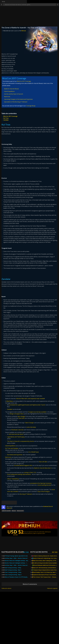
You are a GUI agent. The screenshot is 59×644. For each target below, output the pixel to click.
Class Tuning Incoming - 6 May (13, 572)
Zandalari (10, 409)
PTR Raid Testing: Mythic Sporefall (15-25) (16, 556)
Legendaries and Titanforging (16, 437)
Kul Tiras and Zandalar (12, 448)
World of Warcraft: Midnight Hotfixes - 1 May (17, 563)
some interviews (31, 427)
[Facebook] (7, 503)
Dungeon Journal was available (37, 412)
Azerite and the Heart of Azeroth (14, 94)
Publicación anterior (6, 588)
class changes (21, 416)
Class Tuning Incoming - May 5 (13, 575)
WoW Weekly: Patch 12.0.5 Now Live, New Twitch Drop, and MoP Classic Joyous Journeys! (45, 572)
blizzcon (14, 511)
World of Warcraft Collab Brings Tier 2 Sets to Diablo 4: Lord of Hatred (45, 558)
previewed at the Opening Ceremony (41, 483)
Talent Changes (29, 423)
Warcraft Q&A (43, 462)
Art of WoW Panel (34, 452)
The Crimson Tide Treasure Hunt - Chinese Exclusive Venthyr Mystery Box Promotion (45, 577)
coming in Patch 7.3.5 (30, 472)
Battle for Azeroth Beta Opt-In (43, 468)
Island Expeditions (9, 91)
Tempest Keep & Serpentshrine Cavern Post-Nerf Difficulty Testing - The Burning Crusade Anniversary (45, 570)
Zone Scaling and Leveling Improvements (19, 474)
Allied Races (10, 401)
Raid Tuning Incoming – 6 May (13, 568)
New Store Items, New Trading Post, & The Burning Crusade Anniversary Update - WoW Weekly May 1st (45, 561)
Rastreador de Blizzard (13, 552)
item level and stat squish (16, 434)
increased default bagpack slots (23, 465)
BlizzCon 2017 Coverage (24, 81)
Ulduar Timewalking (13, 479)
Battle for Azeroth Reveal (11, 89)
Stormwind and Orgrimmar (15, 455)
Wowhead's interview (17, 430)
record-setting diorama (44, 485)
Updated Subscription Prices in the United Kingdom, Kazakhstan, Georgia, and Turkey (45, 575)
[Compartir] (57, 5)
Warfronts (7, 97)
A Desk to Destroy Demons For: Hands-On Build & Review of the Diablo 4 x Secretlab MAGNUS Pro (45, 556)
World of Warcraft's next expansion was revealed (30, 399)
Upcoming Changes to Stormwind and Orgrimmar (18, 99)
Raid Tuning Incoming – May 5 (13, 570)
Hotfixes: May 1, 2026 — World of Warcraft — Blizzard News (17, 558)
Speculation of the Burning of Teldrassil (16, 102)
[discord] (3, 507)
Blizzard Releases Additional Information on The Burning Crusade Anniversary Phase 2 (45, 565)
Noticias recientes (39, 552)
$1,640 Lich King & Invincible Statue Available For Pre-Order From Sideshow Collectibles (45, 563)
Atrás (3, 2)
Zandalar (6, 120)
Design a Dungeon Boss (17, 414)
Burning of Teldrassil (26, 494)
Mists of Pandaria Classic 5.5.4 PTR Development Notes (17, 577)
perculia (24, 31)
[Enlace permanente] (15, 503)
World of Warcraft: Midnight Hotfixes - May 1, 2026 (17, 561)
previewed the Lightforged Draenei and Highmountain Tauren (27, 405)
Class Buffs (22, 418)
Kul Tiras (6, 118)
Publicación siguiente (52, 588)
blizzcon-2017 (20, 511)
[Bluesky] (3, 503)
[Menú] (2, 5)
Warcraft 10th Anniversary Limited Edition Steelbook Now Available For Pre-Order (45, 568)
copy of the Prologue (43, 491)
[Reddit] (11, 503)
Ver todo (26, 552)
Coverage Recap (31, 106)
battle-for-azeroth (6, 511)
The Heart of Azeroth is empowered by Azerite (20, 441)
